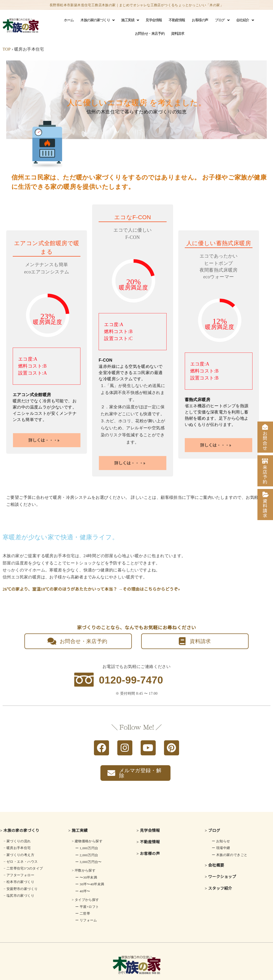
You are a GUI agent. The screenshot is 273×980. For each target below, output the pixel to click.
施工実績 (130, 20)
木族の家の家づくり (97, 20)
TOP (7, 49)
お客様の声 (200, 20)
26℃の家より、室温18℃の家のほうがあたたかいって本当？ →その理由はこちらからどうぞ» (91, 589)
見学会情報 (154, 20)
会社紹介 (245, 20)
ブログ (222, 20)
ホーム (69, 20)
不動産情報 (177, 20)
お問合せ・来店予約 (150, 34)
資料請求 (178, 34)
